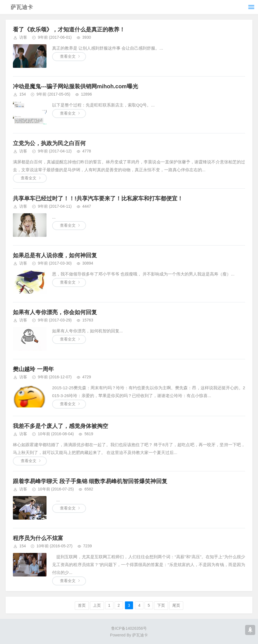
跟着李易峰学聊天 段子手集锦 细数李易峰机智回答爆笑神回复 (90, 481)
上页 (97, 605)
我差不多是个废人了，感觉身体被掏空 (61, 426)
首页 (82, 605)
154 (23, 94)
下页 (161, 605)
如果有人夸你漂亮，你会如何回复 (55, 312)
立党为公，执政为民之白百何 (49, 143)
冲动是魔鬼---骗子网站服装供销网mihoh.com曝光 (75, 86)
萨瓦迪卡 (22, 7)
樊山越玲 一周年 (33, 369)
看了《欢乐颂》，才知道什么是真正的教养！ (69, 29)
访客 (23, 37)
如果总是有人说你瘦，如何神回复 (55, 255)
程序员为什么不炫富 (38, 538)
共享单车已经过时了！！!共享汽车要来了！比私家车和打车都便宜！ (98, 198)
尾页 (176, 605)
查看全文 (68, 56)
